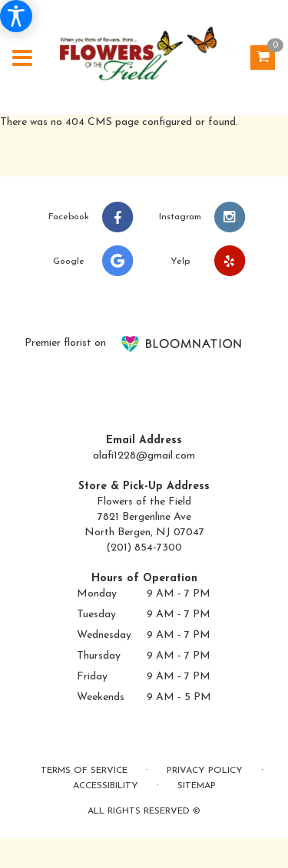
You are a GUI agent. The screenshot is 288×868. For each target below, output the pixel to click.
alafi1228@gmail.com (144, 456)
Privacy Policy (205, 771)
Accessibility (106, 786)
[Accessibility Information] (16, 16)
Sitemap (197, 786)
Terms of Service (84, 771)
